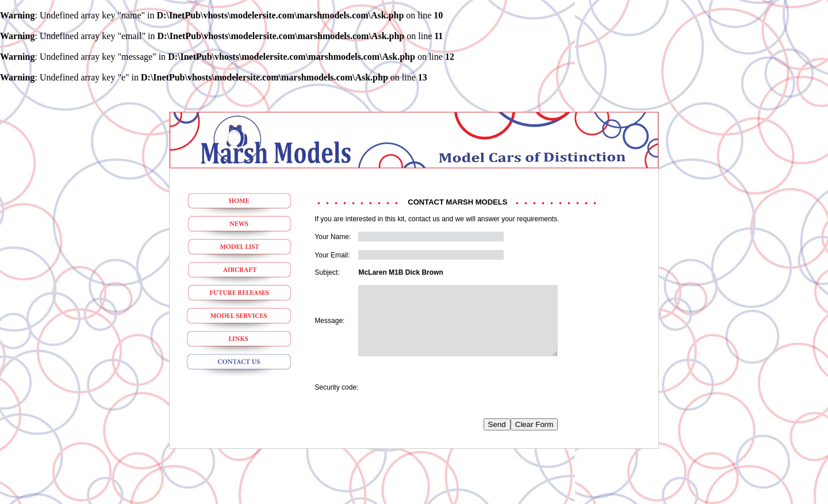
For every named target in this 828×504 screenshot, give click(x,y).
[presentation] (446, 401)
